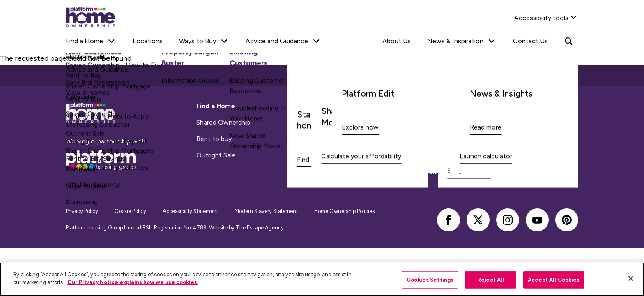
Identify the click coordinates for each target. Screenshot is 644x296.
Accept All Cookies (554, 280)
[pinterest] (567, 220)
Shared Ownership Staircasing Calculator (387, 172)
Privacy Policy (82, 211)
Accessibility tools (541, 18)
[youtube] (537, 220)
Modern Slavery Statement (266, 211)
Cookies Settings (430, 280)
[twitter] (478, 220)
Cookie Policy (130, 211)
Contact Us (530, 41)
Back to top (322, 75)
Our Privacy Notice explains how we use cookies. (133, 282)
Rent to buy (214, 139)
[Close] (631, 278)
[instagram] (508, 220)
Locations (148, 41)
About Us (397, 41)
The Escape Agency (260, 228)
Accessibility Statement (190, 211)
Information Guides (356, 139)
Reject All (491, 280)
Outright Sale (216, 155)
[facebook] (448, 220)
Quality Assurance (484, 139)
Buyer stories (477, 155)
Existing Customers (356, 123)
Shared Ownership (223, 123)
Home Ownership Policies (344, 211)
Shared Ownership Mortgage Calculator (385, 155)
